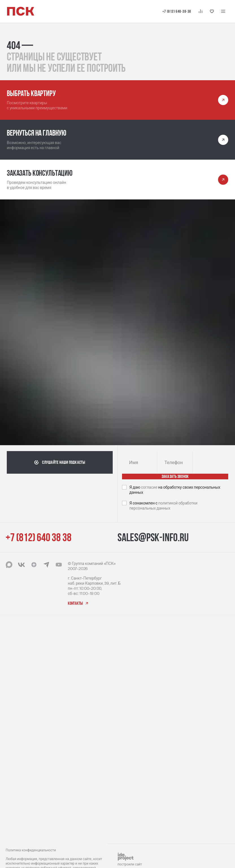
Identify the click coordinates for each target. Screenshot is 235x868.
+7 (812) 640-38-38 (177, 11)
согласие (150, 487)
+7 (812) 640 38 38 (38, 537)
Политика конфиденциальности (31, 850)
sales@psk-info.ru (153, 537)
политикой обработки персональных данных (163, 506)
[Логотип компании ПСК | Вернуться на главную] (21, 11)
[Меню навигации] (223, 11)
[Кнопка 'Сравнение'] (201, 11)
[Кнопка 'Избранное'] (212, 11)
